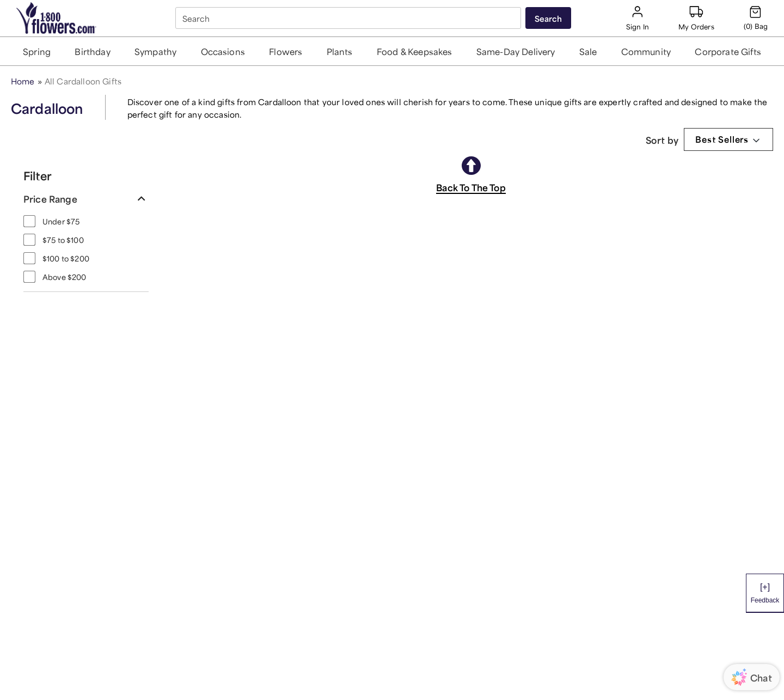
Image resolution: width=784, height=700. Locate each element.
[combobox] (349, 18)
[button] (37, 51)
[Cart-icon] (756, 18)
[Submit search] (548, 18)
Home (23, 80)
